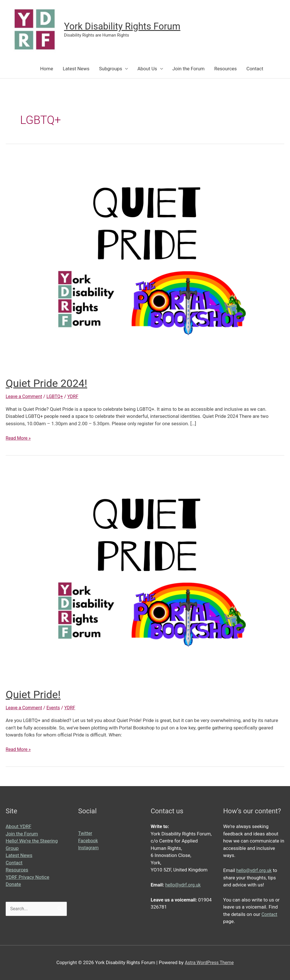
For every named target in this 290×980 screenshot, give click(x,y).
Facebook (89, 841)
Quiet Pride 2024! (49, 383)
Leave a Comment (25, 396)
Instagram (89, 848)
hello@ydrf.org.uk (184, 885)
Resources (225, 69)
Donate (13, 884)
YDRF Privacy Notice (27, 877)
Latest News (76, 69)
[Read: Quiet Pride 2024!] (145, 262)
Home (47, 69)
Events (56, 708)
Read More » (19, 438)
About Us (147, 69)
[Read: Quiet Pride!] (145, 573)
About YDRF (19, 826)
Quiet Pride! (35, 694)
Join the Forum (189, 69)
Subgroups (111, 69)
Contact (255, 69)
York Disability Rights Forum (126, 26)
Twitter (86, 833)
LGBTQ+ (57, 396)
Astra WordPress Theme (209, 962)
